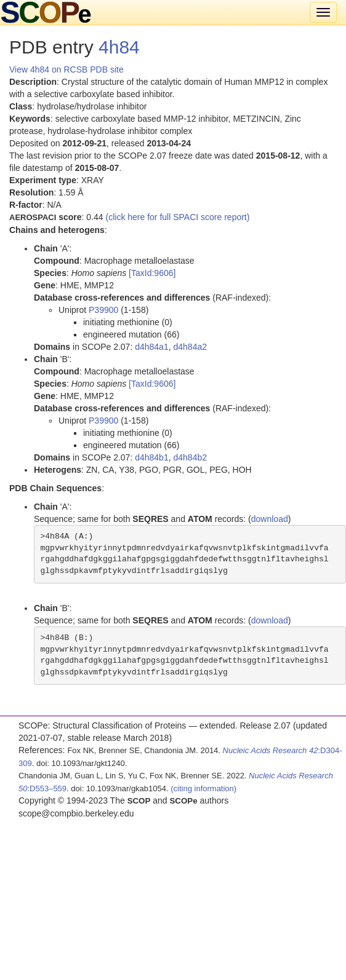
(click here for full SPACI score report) (178, 217)
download (270, 519)
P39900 (103, 310)
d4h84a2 (190, 347)
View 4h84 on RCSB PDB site (66, 69)
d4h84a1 (152, 347)
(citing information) (203, 788)
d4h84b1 (152, 457)
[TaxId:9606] (152, 273)
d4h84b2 (190, 457)
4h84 (119, 47)
